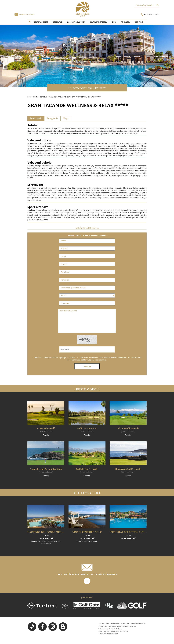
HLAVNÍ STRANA (33, 97)
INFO (114, 22)
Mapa (66, 118)
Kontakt (139, 22)
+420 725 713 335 (152, 14)
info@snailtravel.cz (27, 14)
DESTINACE (58, 22)
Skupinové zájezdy (98, 22)
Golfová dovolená (76, 22)
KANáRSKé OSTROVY (56, 97)
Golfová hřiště (41, 22)
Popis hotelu (36, 118)
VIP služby (125, 22)
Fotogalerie (52, 118)
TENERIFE (67, 97)
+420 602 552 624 (109, 631)
